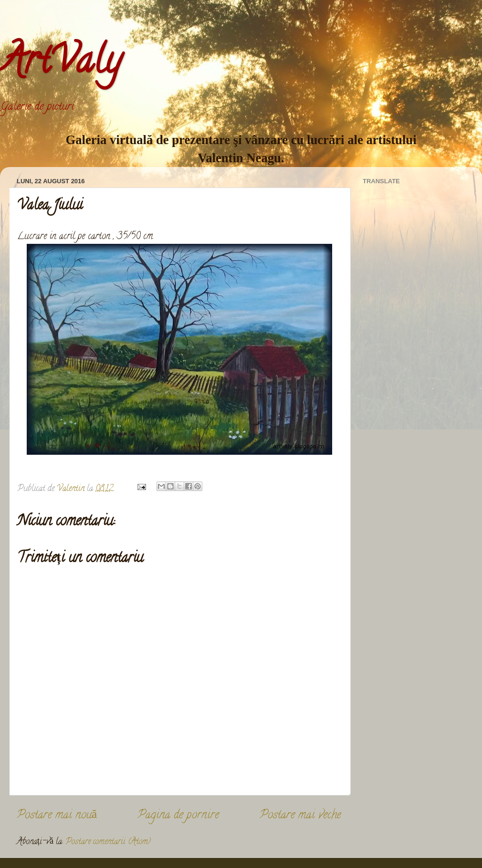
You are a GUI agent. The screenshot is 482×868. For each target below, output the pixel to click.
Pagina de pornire (178, 816)
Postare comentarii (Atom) (108, 842)
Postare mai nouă (57, 816)
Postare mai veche (300, 816)
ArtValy (61, 64)
